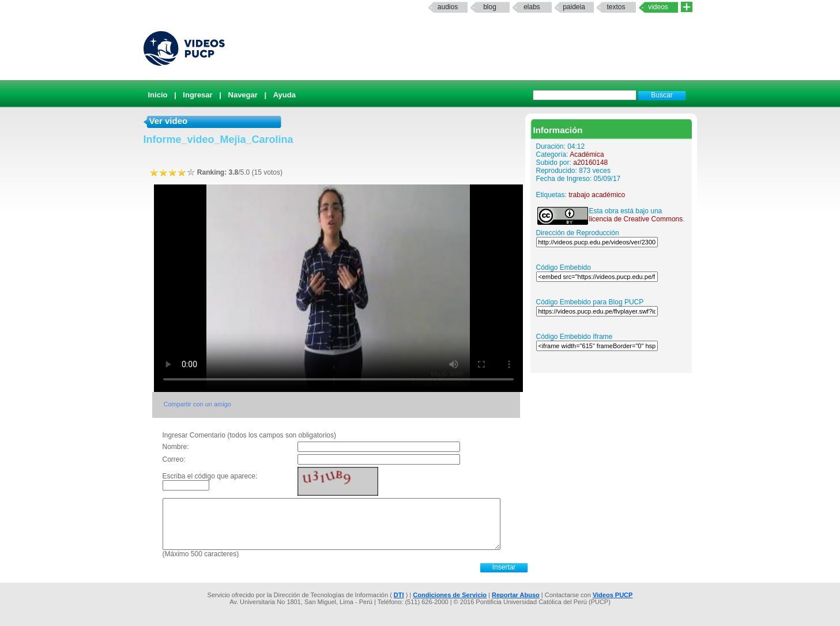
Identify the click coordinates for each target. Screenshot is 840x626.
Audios (448, 7)
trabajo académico (597, 195)
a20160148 (590, 163)
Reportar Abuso (516, 595)
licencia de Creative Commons (636, 219)
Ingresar (197, 95)
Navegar (243, 95)
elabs (532, 7)
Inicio (158, 95)
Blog (490, 7)
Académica (587, 154)
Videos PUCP (613, 595)
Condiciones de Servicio (450, 595)
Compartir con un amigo (197, 404)
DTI (399, 595)
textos (616, 7)
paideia (574, 7)
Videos (658, 7)
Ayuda (285, 95)
